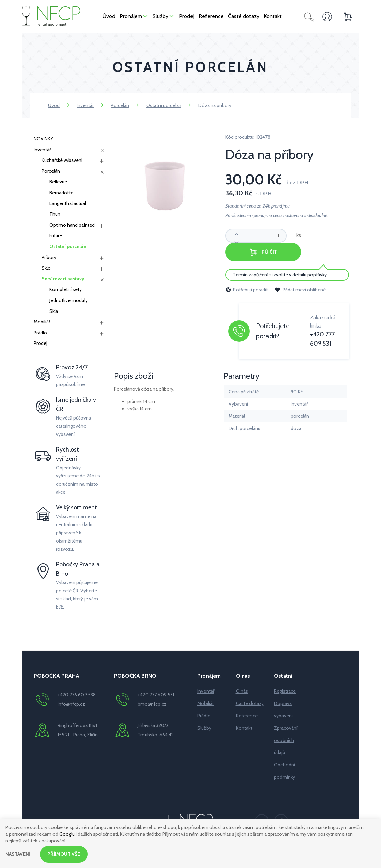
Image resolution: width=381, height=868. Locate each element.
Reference (247, 716)
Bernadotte (61, 193)
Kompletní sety (66, 289)
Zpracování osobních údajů (286, 740)
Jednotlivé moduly (68, 300)
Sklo (46, 268)
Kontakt (244, 728)
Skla (54, 311)
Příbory (49, 257)
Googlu (67, 834)
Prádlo (40, 333)
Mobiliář (42, 322)
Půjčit (263, 252)
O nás (242, 691)
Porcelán (120, 105)
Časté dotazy (250, 703)
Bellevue (58, 182)
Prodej (41, 343)
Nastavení (18, 854)
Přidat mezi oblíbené (300, 290)
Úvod (54, 105)
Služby (204, 728)
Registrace (285, 691)
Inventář (85, 105)
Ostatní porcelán (164, 105)
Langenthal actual (68, 203)
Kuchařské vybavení (62, 160)
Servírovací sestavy (63, 279)
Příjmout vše (64, 854)
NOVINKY (43, 139)
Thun (55, 214)
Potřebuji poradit (247, 290)
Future (56, 235)
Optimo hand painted (72, 225)
